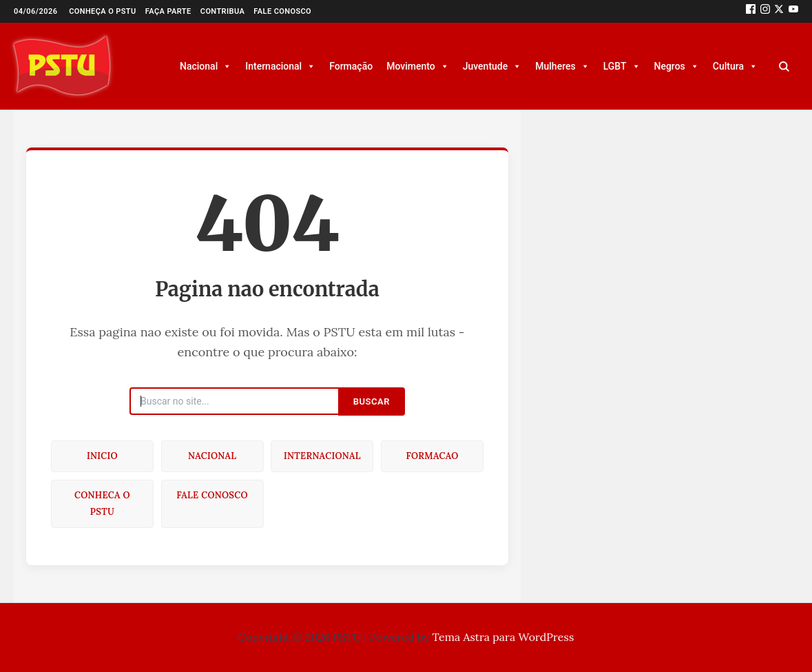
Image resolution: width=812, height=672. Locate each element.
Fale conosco (282, 11)
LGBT (622, 66)
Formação (351, 66)
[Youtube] (793, 11)
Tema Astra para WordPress (503, 637)
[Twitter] (779, 11)
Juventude (492, 66)
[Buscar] (784, 66)
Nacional (206, 66)
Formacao (432, 456)
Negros (677, 66)
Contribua (222, 11)
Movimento (418, 66)
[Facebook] (751, 11)
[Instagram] (765, 11)
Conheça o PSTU (103, 11)
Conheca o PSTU (102, 503)
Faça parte (168, 11)
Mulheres (562, 66)
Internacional (280, 66)
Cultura (735, 66)
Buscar (372, 401)
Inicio (102, 456)
